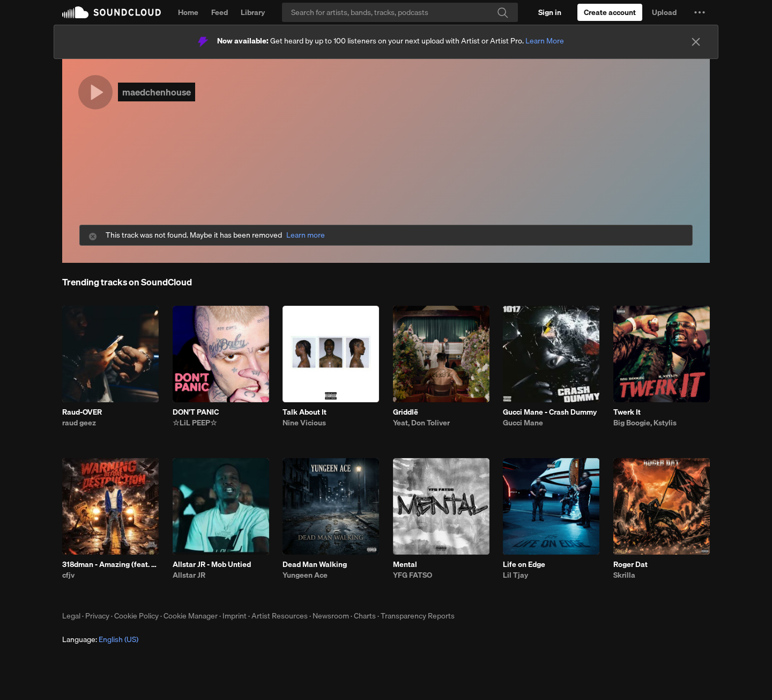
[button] (700, 12)
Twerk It (627, 412)
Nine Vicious (304, 423)
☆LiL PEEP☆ (195, 423)
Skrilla (624, 575)
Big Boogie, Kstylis (645, 423)
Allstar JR (189, 575)
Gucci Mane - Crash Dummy (550, 412)
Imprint (235, 616)
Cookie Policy (136, 616)
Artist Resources (280, 616)
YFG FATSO (413, 575)
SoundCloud (112, 12)
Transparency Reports (418, 616)
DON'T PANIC (196, 412)
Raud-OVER (82, 412)
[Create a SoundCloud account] (610, 12)
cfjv (68, 575)
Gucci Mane (523, 423)
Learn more (306, 235)
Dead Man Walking (315, 564)
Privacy (97, 616)
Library (253, 12)
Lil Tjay (515, 575)
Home (188, 12)
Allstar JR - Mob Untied (212, 564)
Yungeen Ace (305, 575)
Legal (71, 616)
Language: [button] (100, 639)
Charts (365, 616)
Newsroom (331, 616)
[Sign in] (550, 12)
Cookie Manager (191, 616)
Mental (405, 564)
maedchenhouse (157, 92)
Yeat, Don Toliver (421, 423)
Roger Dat (630, 564)
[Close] (696, 42)
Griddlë (406, 412)
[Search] (400, 12)
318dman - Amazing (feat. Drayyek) (110, 564)
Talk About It (305, 412)
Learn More (545, 41)
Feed (220, 12)
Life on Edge (524, 564)
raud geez (79, 423)
